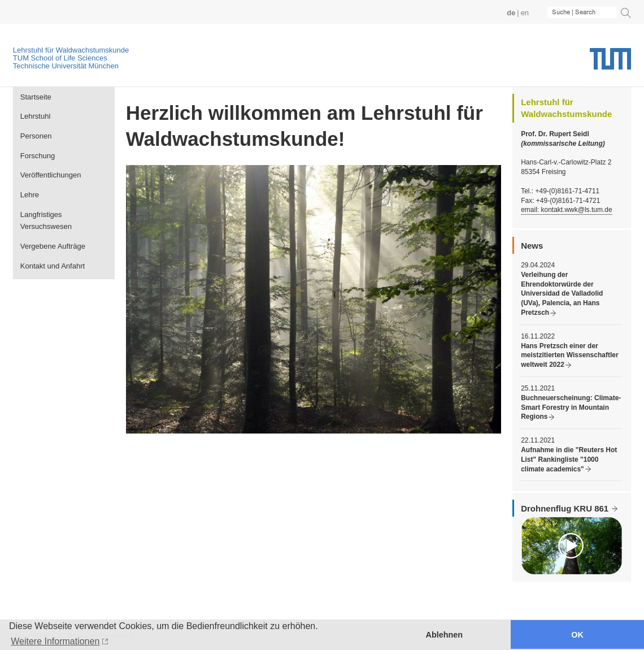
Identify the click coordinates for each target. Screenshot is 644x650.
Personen (36, 136)
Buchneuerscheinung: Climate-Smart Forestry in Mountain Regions (571, 408)
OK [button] (577, 635)
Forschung (38, 156)
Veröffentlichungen (51, 175)
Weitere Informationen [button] (55, 641)
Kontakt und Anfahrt (53, 266)
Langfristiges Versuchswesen (46, 221)
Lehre (30, 195)
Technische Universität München (66, 66)
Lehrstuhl (36, 116)
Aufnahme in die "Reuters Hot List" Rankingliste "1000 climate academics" (569, 460)
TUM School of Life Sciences (60, 58)
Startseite (36, 97)
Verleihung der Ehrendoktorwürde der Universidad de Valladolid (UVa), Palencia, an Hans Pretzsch (562, 294)
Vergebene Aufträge (53, 246)
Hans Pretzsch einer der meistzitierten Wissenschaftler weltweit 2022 (569, 356)
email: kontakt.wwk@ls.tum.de (566, 210)
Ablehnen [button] (445, 635)
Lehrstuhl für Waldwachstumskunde (71, 50)
